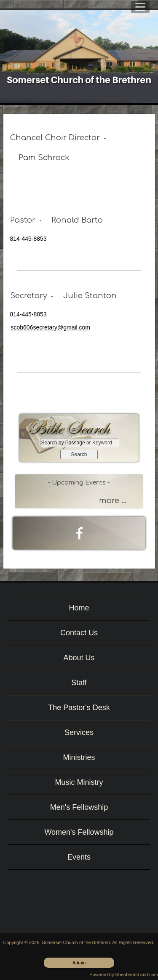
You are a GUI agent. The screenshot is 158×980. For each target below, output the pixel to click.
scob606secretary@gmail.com (51, 327)
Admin (79, 963)
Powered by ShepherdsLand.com (124, 975)
